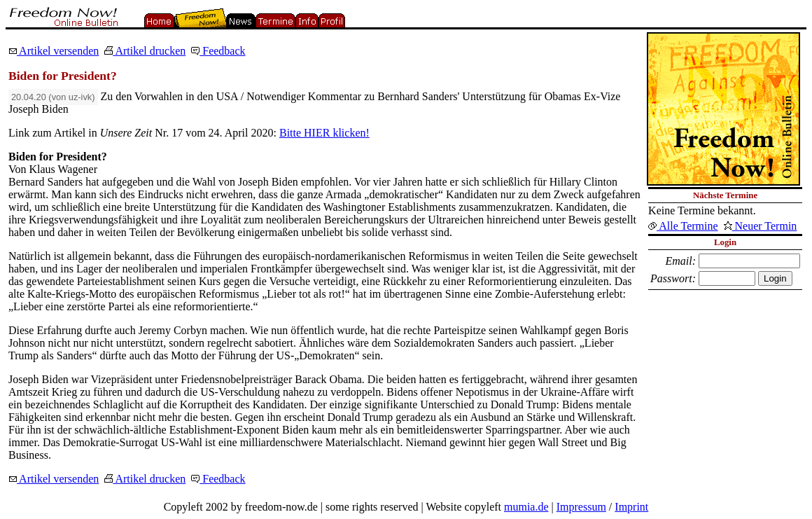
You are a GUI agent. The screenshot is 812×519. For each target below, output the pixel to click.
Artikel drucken (145, 51)
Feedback (218, 51)
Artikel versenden (54, 51)
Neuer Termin (761, 226)
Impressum (581, 507)
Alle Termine (683, 226)
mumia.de (526, 507)
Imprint (631, 507)
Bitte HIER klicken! (324, 133)
